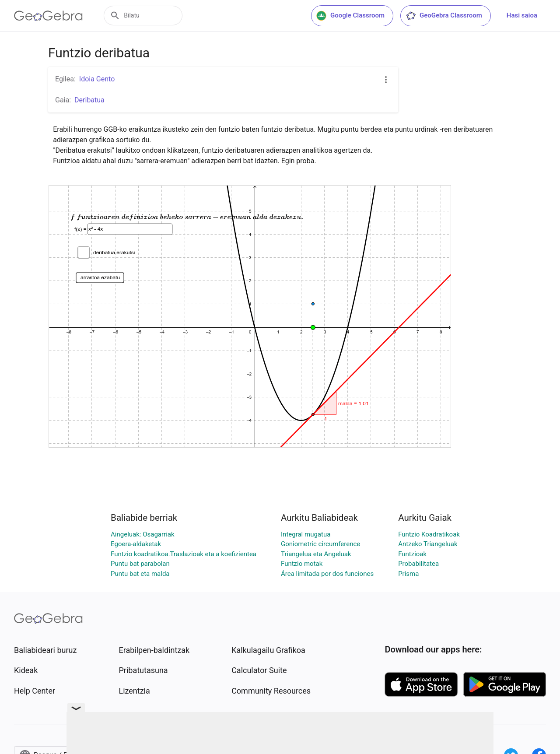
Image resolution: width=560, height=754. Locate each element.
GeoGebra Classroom (444, 16)
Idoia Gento (97, 79)
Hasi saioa (522, 15)
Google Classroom (350, 16)
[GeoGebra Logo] (48, 16)
